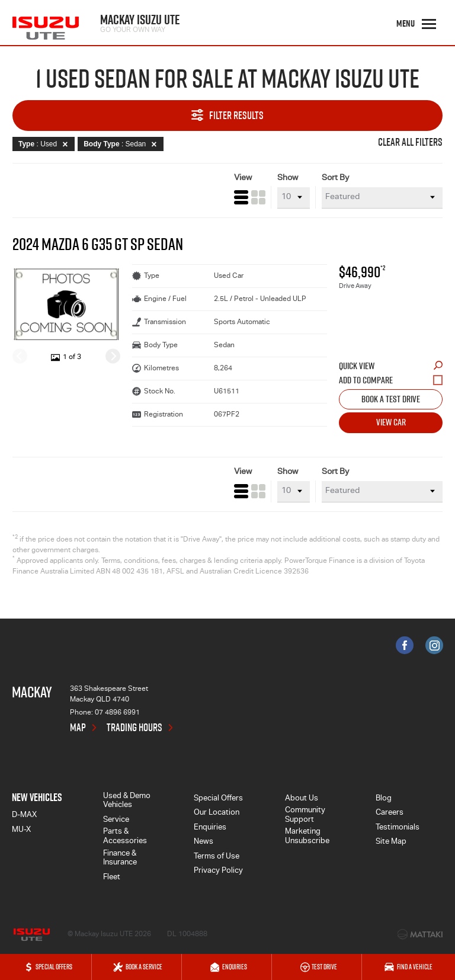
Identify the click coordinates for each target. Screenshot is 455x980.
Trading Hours (134, 728)
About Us (302, 799)
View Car (391, 422)
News (204, 842)
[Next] (113, 356)
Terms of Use (217, 857)
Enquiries (210, 828)
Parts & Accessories (125, 837)
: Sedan (122, 144)
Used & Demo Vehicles (127, 801)
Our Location (217, 813)
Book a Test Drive (391, 399)
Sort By (335, 178)
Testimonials (398, 828)
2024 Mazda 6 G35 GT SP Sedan (98, 244)
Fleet (112, 878)
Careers (390, 813)
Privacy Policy (218, 871)
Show (288, 178)
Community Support (305, 816)
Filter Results (227, 115)
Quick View (391, 366)
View (243, 178)
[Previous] (20, 356)
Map (78, 728)
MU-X (21, 830)
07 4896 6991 (117, 713)
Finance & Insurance (120, 859)
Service (116, 820)
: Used (45, 144)
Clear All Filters (410, 143)
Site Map (391, 842)
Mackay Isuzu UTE (140, 22)
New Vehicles (37, 798)
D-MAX (24, 816)
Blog (384, 799)
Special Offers (218, 799)
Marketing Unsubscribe (307, 837)
